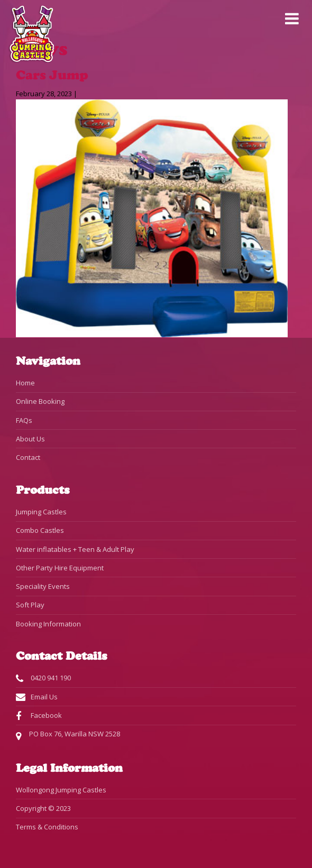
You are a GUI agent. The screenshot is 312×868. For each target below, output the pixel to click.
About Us (30, 439)
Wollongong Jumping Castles (61, 790)
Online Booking (40, 401)
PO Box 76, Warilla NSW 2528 (68, 735)
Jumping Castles (41, 512)
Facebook (39, 716)
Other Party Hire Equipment (60, 568)
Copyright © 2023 (43, 808)
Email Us (37, 697)
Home (25, 383)
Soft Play (30, 605)
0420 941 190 (43, 678)
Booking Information (48, 624)
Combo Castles (40, 530)
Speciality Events (43, 586)
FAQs (24, 420)
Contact (28, 457)
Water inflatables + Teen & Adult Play (75, 549)
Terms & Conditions (47, 827)
